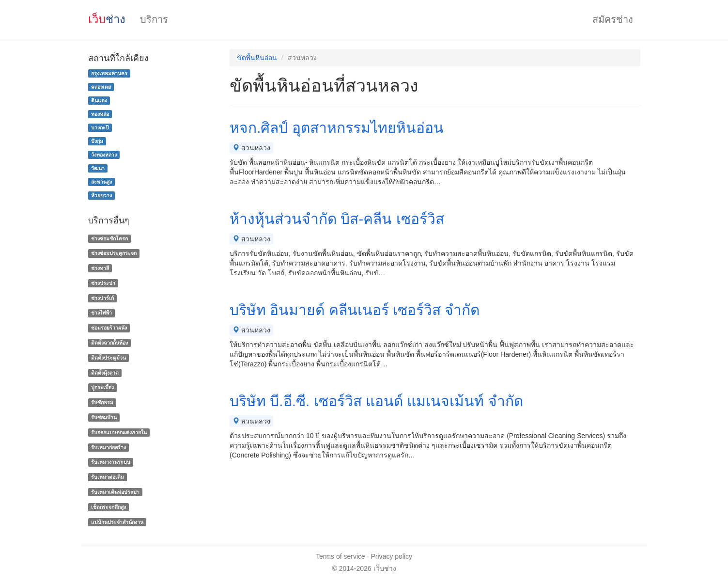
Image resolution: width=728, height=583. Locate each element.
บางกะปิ (100, 127)
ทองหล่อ (100, 114)
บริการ (154, 19)
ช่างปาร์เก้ (102, 298)
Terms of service (341, 556)
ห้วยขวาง (101, 195)
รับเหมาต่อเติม (108, 477)
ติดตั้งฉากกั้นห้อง (109, 343)
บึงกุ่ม (97, 141)
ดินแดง (99, 100)
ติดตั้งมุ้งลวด (105, 373)
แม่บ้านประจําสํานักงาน (117, 522)
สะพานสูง (101, 182)
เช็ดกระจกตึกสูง (108, 507)
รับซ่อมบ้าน (104, 417)
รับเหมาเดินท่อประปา (115, 492)
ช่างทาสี (100, 268)
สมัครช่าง (613, 19)
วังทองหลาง (104, 155)
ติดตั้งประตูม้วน (108, 358)
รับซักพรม (102, 402)
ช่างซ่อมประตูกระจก (114, 253)
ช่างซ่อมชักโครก (109, 238)
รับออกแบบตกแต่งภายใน (119, 432)
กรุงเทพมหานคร (109, 73)
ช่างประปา (103, 283)
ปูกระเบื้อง (102, 388)
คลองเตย (101, 87)
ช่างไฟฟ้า (101, 313)
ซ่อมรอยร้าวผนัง (109, 328)
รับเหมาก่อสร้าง (108, 447)
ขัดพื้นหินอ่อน (257, 58)
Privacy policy (392, 556)
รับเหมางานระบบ (111, 462)
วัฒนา (98, 168)
